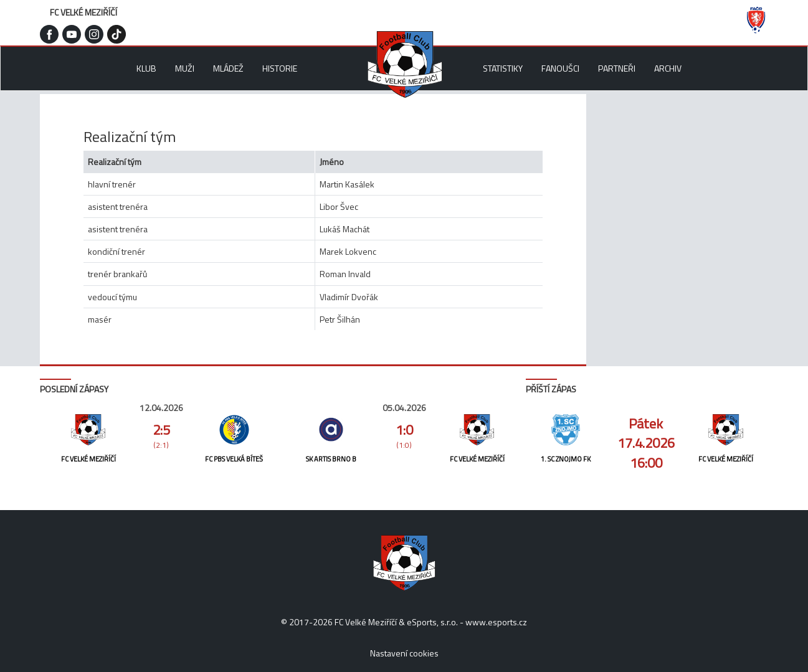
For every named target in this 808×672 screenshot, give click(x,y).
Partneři (617, 68)
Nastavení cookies (404, 653)
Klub (146, 68)
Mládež (228, 68)
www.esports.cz (496, 622)
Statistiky (503, 68)
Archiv (668, 68)
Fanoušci (560, 68)
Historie (280, 68)
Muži (185, 68)
